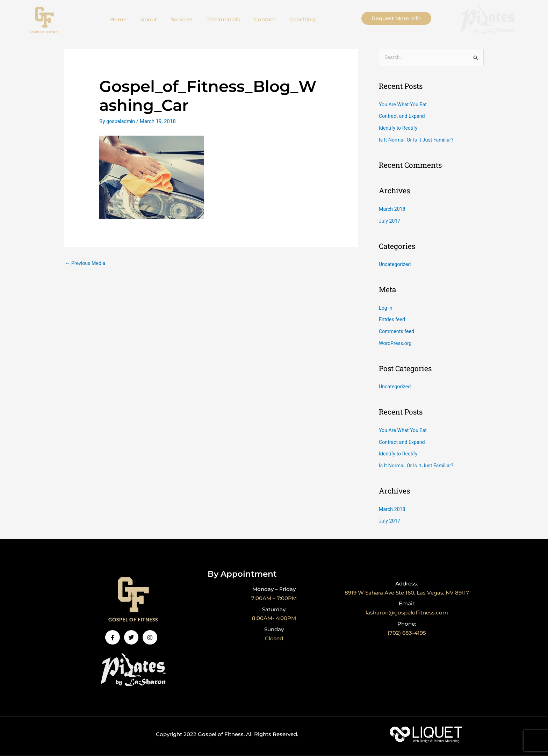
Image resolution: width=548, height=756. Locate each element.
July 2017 (390, 221)
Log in (386, 308)
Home (118, 19)
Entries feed (393, 320)
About (149, 19)
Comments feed (398, 332)
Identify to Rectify (399, 128)
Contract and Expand (403, 117)
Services (182, 19)
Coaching (302, 19)
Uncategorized (396, 265)
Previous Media (86, 263)
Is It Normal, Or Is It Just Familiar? (418, 140)
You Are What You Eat (404, 105)
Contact (265, 19)
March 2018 (393, 209)
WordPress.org (396, 344)
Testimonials (223, 19)
